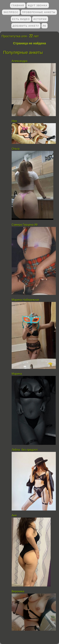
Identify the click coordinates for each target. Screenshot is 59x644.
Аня (14, 515)
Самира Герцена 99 (25, 225)
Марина (17, 374)
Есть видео (21, 19)
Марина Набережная (25, 300)
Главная (18, 5)
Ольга (16, 149)
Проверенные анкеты (39, 12)
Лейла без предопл (25, 450)
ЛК (45, 26)
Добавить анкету (26, 26)
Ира (14, 121)
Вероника (18, 591)
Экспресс (11, 12)
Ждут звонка (38, 5)
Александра (20, 61)
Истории (40, 19)
